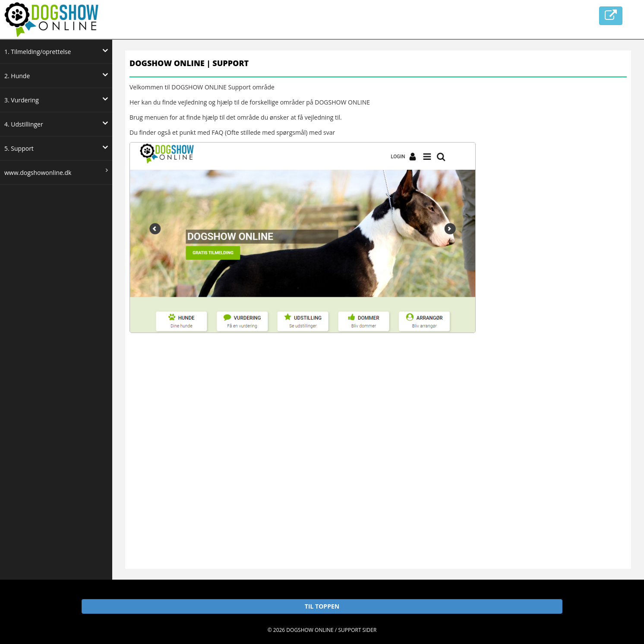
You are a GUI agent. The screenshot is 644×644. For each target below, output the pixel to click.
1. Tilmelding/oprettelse (56, 51)
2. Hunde (56, 75)
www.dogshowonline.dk (56, 172)
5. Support (56, 148)
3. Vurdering (56, 99)
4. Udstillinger (56, 124)
